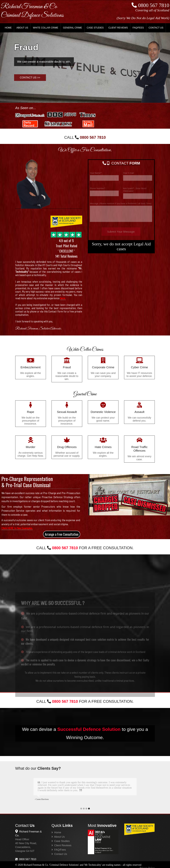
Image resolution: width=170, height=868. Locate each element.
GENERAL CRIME (73, 28)
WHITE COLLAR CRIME (46, 28)
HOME (8, 28)
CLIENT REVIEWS (118, 28)
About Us (58, 836)
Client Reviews (61, 845)
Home (56, 832)
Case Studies (61, 841)
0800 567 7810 (26, 859)
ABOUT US (22, 28)
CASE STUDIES (95, 28)
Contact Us (59, 854)
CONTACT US (156, 28)
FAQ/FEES (138, 28)
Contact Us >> (30, 78)
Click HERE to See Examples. (17, 528)
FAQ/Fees (59, 849)
